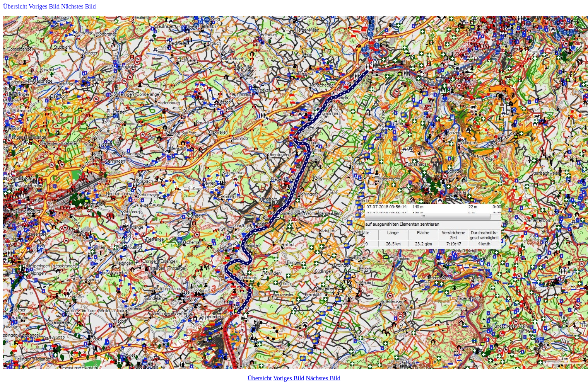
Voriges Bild (44, 6)
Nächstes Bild (78, 6)
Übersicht (15, 6)
